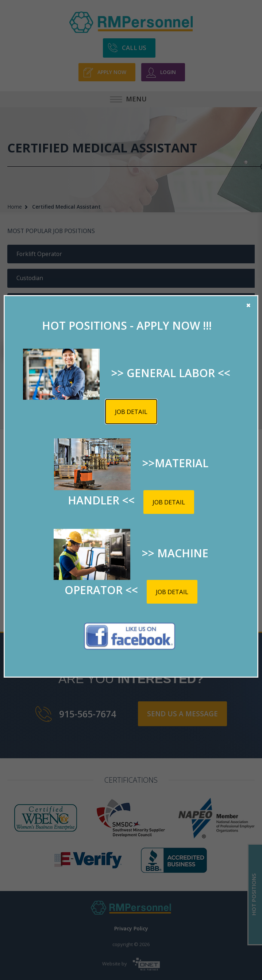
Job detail (131, 412)
